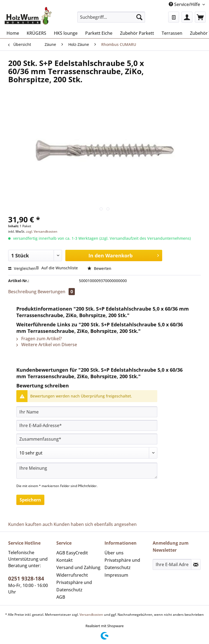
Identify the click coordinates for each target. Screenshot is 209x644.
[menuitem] (111, 20)
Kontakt (64, 560)
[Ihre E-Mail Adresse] (172, 564)
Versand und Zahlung (78, 567)
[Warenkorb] (200, 17)
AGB (61, 597)
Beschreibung (22, 292)
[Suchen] (139, 17)
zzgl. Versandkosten (42, 231)
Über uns (114, 553)
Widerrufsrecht (72, 575)
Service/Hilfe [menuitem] (185, 4)
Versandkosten (91, 615)
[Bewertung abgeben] (87, 453)
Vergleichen (22, 268)
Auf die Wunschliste (57, 268)
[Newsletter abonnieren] (196, 564)
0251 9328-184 (26, 579)
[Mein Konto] (187, 17)
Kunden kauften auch (30, 524)
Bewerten (99, 268)
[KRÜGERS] (36, 33)
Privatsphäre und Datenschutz (74, 586)
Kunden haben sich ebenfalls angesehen (95, 524)
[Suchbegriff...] (111, 17)
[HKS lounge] (66, 33)
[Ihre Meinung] (87, 471)
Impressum (116, 575)
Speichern (30, 500)
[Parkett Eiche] (99, 33)
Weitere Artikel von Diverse (47, 345)
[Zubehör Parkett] (137, 33)
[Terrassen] (172, 33)
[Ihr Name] (87, 412)
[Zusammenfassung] (87, 439)
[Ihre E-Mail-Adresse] (87, 425)
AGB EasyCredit (72, 553)
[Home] (13, 33)
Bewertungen (56, 292)
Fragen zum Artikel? (39, 339)
